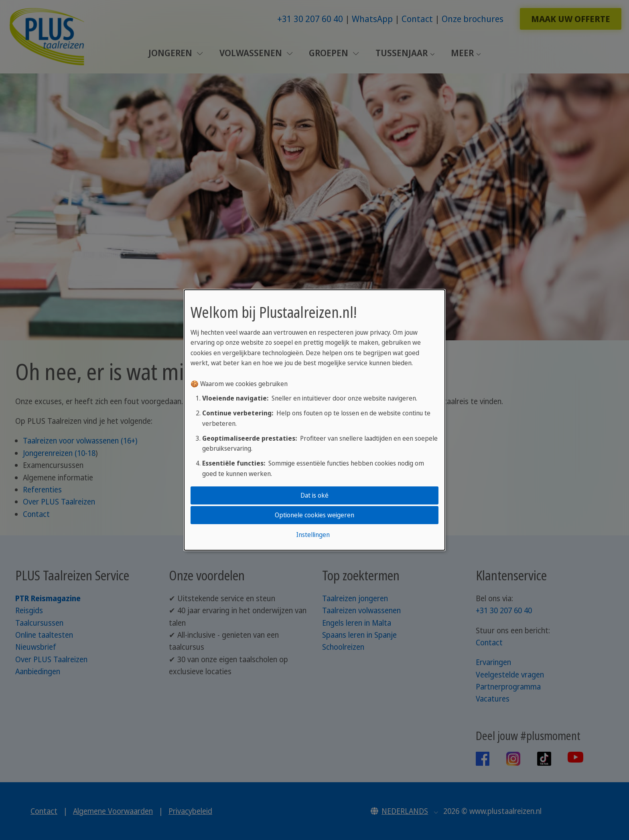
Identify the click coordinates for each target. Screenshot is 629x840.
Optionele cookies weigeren (314, 515)
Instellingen (313, 535)
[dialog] (314, 420)
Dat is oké (314, 495)
